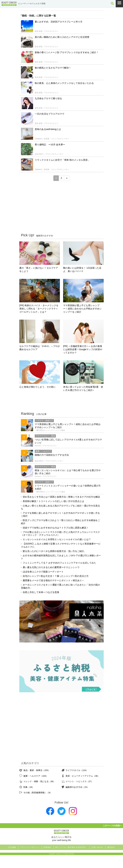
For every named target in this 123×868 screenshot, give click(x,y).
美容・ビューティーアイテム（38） (83, 776)
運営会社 (111, 847)
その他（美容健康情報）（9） (38, 793)
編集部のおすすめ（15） (77, 787)
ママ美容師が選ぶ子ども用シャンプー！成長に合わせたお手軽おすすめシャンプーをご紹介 (82, 309)
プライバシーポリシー (30, 847)
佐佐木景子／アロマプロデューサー (49, 154)
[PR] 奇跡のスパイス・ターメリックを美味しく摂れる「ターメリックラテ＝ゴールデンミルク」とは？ (39, 309)
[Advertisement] (62, 207)
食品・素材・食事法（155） (37, 770)
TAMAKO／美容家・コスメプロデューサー (52, 139)
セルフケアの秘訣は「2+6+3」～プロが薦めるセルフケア (40, 348)
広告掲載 (12, 847)
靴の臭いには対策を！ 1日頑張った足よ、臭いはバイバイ (82, 270)
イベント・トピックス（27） (79, 781)
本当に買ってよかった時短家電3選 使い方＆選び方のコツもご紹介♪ (83, 388)
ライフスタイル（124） (77, 770)
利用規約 (47, 847)
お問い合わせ (97, 847)
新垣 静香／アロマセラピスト (47, 31)
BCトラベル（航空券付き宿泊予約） (71, 847)
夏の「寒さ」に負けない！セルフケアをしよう (39, 270)
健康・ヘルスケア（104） (36, 776)
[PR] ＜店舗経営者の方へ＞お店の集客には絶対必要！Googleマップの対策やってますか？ (83, 349)
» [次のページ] (67, 178)
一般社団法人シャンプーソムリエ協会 (50, 430)
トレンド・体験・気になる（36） (39, 781)
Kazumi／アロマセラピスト (46, 446)
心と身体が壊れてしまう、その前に (37, 387)
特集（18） (29, 787)
